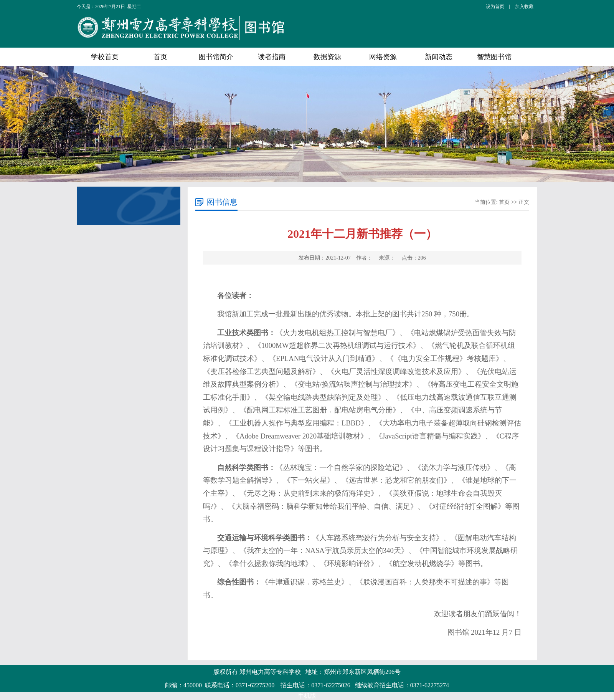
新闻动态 (439, 57)
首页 (160, 57)
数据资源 (327, 57)
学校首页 (105, 57)
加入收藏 (524, 7)
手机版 (307, 696)
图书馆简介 (216, 57)
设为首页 (495, 7)
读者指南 (272, 57)
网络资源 (383, 57)
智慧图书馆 (494, 57)
